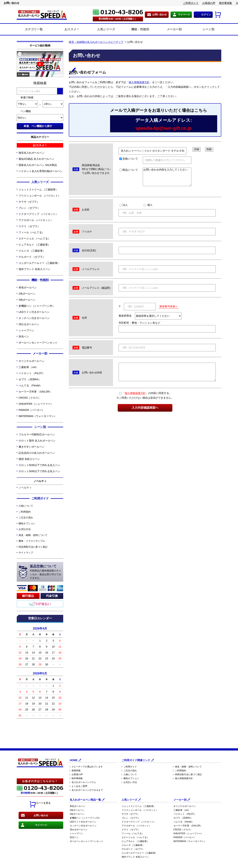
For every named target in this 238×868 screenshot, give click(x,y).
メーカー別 (170, 30)
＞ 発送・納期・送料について (187, 767)
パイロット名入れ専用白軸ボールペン (41, 171)
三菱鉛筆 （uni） (28, 367)
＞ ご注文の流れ (129, 771)
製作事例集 (226, 3)
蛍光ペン (24, 336)
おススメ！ (68, 30)
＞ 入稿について (129, 774)
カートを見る (40, 804)
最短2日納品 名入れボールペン (36, 159)
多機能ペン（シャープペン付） (37, 306)
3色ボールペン (27, 300)
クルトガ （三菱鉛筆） (32, 251)
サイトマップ (26, 553)
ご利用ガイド (191, 3)
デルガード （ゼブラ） (32, 257)
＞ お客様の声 (76, 774)
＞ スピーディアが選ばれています (86, 767)
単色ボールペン (28, 287)
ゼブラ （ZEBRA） (30, 379)
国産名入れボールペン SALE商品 (38, 165)
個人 (148, 205)
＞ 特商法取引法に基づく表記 (187, 774)
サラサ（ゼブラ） (29, 202)
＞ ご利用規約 (179, 771)
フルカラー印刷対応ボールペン (37, 434)
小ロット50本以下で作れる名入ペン (39, 465)
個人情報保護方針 (139, 82)
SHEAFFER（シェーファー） (36, 404)
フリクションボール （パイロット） (40, 196)
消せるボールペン (29, 324)
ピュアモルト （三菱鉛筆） (34, 245)
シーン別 (204, 30)
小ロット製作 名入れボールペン (37, 441)
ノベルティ (25, 488)
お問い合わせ (160, 15)
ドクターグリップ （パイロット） (38, 214)
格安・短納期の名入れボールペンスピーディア (96, 42)
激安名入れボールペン (32, 153)
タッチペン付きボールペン (34, 318)
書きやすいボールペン (32, 447)
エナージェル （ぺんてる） (34, 238)
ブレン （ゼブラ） (29, 208)
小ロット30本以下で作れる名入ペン (39, 471)
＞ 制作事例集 (76, 778)
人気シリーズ (102, 30)
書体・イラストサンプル (32, 541)
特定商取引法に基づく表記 (33, 547)
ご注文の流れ (26, 518)
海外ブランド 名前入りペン (34, 269)
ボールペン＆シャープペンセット (38, 343)
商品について (129, 170)
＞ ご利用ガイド (129, 767)
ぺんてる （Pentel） (30, 385)
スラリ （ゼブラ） (29, 226)
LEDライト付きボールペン (34, 312)
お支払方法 (25, 529)
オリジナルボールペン (32, 361)
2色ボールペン (27, 294)
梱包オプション (27, 523)
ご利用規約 (25, 512)
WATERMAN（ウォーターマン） (38, 416)
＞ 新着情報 (75, 771)
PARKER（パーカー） (32, 410)
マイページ (184, 15)
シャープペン (26, 330)
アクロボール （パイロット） (36, 220)
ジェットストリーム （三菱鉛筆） (38, 189)
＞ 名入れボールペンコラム (82, 782)
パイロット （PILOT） (32, 373)
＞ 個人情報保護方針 (182, 778)
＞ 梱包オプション (130, 778)
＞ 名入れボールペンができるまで (86, 790)
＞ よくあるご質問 (78, 786)
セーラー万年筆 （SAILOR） (35, 392)
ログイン (206, 15)
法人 (124, 205)
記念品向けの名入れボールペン (37, 453)
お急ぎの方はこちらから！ (40, 781)
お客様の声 (209, 3)
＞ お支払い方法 (129, 782)
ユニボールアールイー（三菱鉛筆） (39, 263)
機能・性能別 (136, 30)
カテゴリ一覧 (34, 29)
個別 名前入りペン (29, 459)
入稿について (26, 506)
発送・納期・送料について (33, 535)
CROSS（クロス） (30, 398)
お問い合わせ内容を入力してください (167, 177)
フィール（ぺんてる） (32, 232)
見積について (129, 159)
